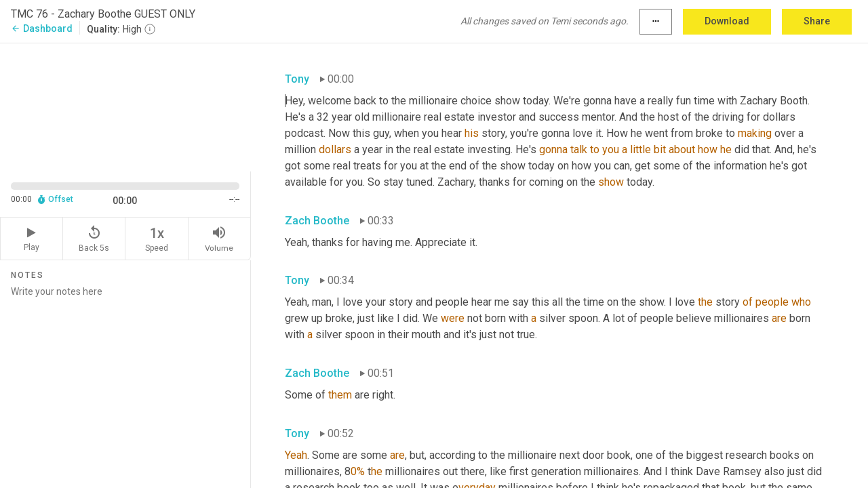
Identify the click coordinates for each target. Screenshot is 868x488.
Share (817, 21)
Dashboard (42, 28)
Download (727, 21)
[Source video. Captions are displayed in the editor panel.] (125, 106)
